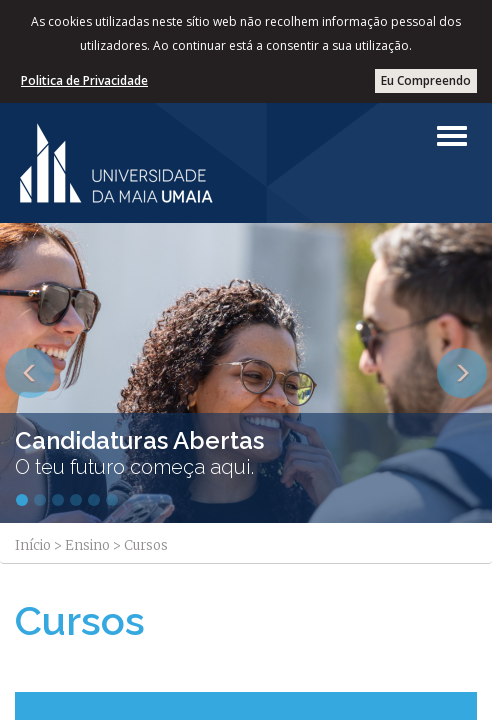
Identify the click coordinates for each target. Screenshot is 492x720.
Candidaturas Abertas (139, 440)
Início (33, 545)
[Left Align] (452, 136)
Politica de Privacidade (84, 80)
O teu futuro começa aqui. (134, 467)
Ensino (87, 545)
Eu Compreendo (426, 80)
